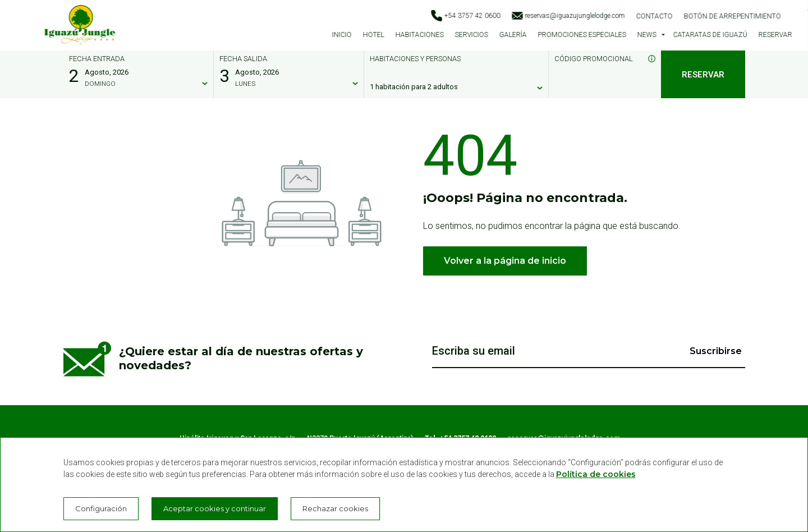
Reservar (775, 35)
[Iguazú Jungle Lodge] (80, 27)
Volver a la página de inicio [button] (505, 261)
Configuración (101, 508)
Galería (513, 35)
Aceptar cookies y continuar (215, 508)
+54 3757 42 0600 (466, 16)
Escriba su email (474, 351)
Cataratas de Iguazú (710, 35)
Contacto (655, 16)
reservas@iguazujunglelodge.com (568, 16)
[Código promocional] (599, 87)
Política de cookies (596, 474)
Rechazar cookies (335, 508)
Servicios (471, 35)
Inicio (341, 35)
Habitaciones (419, 35)
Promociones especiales (582, 35)
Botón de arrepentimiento (733, 16)
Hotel (373, 35)
